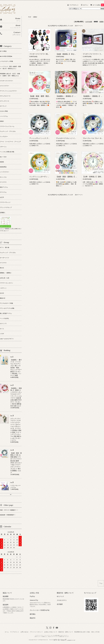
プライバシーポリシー (36, 632)
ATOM (97, 632)
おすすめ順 (89, 22)
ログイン (86, 5)
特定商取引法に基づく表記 (82, 632)
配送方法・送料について (66, 632)
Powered (62, 640)
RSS (93, 632)
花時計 (35, 17)
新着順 (102, 22)
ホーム (7, 632)
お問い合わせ (24, 632)
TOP (30, 17)
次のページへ (79, 26)
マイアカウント (74, 5)
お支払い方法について (51, 632)
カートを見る (98, 5)
